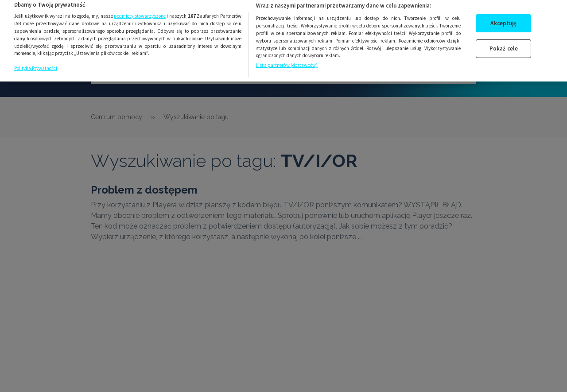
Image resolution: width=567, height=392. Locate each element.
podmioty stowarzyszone (140, 12)
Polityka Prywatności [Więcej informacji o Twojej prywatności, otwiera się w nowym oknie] (36, 64)
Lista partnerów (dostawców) (287, 61)
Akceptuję (503, 19)
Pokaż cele (504, 45)
